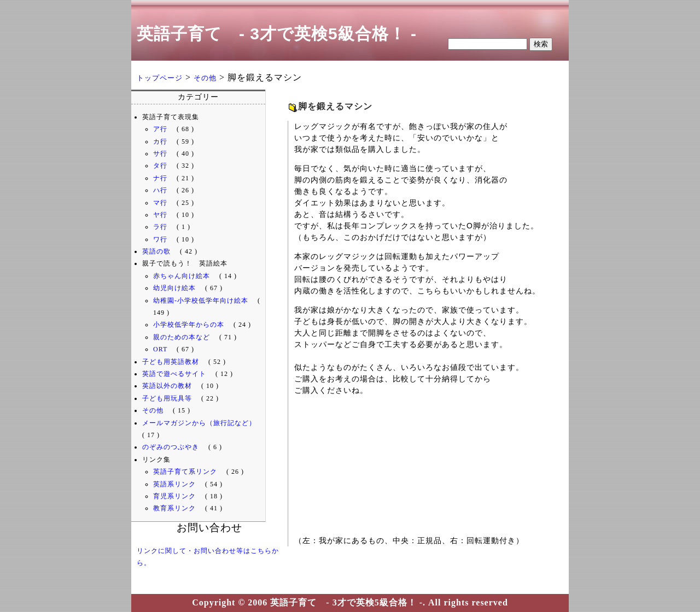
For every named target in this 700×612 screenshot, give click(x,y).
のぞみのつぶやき (171, 447)
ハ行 (160, 190)
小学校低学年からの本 (189, 325)
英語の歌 (156, 251)
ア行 (160, 129)
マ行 (160, 203)
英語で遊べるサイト (174, 374)
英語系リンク (174, 484)
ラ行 (160, 227)
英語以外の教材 (167, 386)
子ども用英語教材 (171, 362)
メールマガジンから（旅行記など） (199, 423)
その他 (205, 78)
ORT (160, 349)
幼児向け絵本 (174, 288)
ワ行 (160, 239)
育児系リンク (174, 496)
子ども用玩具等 (167, 398)
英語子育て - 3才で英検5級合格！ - (277, 34)
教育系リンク (174, 508)
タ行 (160, 166)
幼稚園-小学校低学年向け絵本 (201, 301)
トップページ (160, 78)
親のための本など (182, 337)
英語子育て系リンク (185, 472)
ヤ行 (160, 215)
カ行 (160, 142)
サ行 (160, 154)
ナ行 (160, 178)
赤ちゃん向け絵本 (182, 276)
